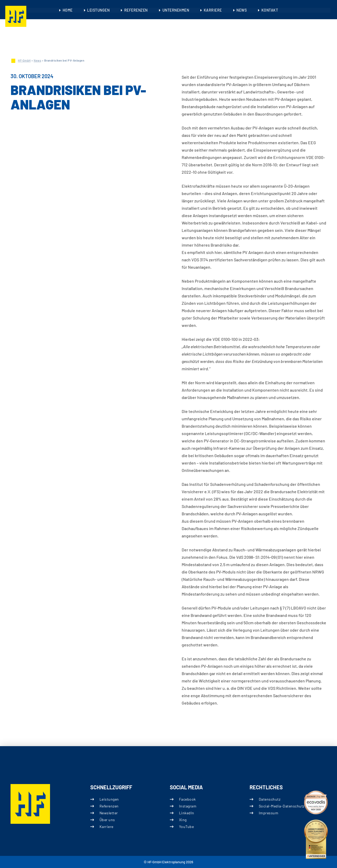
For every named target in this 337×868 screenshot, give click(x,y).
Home (68, 10)
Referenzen (136, 10)
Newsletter (108, 813)
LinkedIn (187, 813)
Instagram (188, 806)
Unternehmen (176, 10)
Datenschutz (269, 799)
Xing (183, 820)
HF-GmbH (24, 60)
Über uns (107, 820)
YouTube (187, 827)
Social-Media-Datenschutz (281, 806)
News (241, 10)
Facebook (187, 799)
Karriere (213, 10)
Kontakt (269, 10)
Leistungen (99, 10)
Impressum (268, 813)
